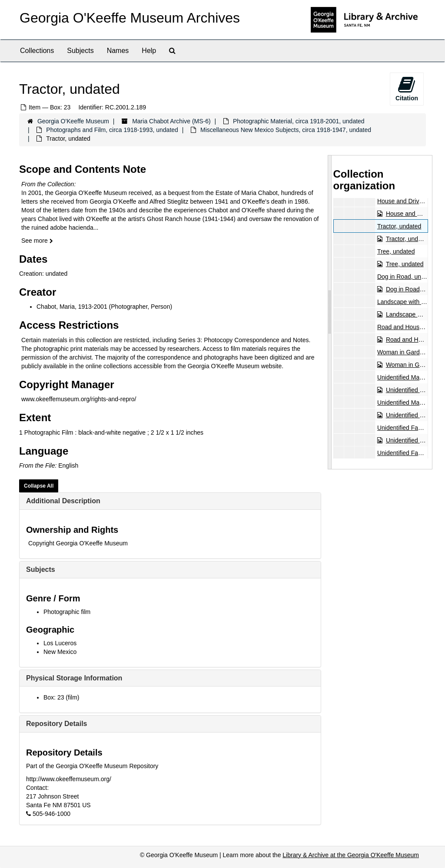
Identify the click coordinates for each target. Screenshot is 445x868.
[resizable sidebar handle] (330, 312)
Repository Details (56, 724)
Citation (407, 89)
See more (37, 241)
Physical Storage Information (74, 678)
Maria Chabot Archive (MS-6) (171, 121)
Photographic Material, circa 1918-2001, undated (299, 121)
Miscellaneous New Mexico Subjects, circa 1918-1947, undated (286, 130)
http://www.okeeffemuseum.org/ (69, 779)
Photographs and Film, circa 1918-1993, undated (112, 130)
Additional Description (63, 501)
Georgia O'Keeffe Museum (73, 121)
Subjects (80, 51)
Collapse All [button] (39, 486)
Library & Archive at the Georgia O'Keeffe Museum (351, 855)
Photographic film (67, 612)
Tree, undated (396, 251)
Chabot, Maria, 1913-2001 (72, 307)
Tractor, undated (399, 226)
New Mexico (60, 652)
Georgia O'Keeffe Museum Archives (130, 18)
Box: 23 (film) (61, 697)
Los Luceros (60, 643)
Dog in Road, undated (406, 277)
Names (118, 51)
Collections (37, 51)
